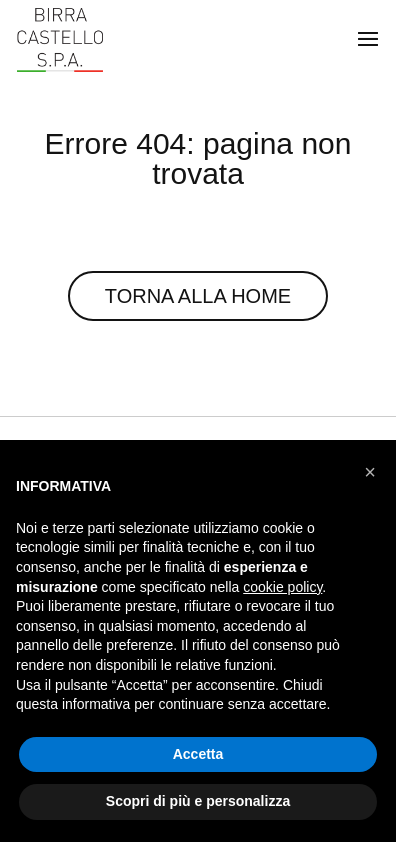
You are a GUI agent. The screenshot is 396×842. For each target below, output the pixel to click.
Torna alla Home (198, 296)
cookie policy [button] (282, 587)
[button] (370, 472)
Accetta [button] (198, 754)
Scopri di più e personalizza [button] (198, 801)
